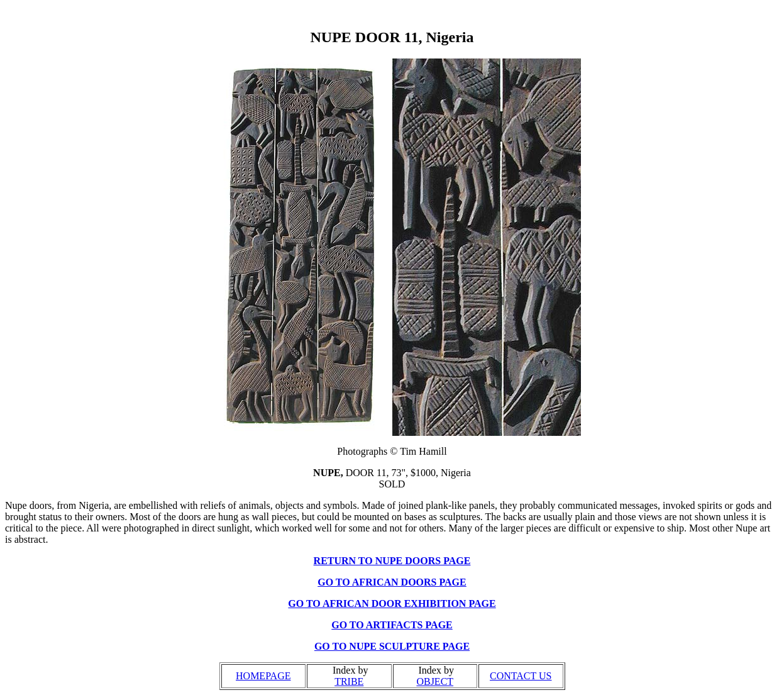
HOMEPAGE (263, 676)
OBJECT (435, 681)
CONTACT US (521, 676)
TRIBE (349, 681)
